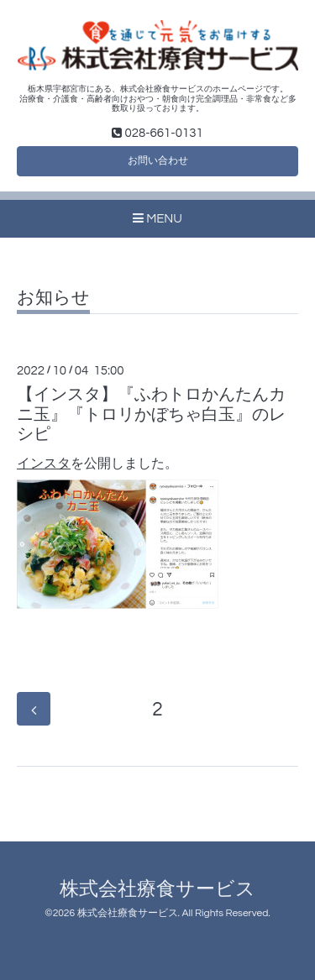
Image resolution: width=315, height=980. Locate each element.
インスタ (44, 464)
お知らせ (53, 298)
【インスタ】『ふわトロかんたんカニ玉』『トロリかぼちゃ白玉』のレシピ (151, 414)
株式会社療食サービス (157, 890)
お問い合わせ (158, 161)
